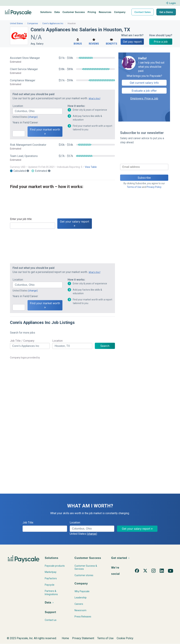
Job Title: (28, 523)
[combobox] (38, 111)
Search (105, 346)
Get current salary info (144, 83)
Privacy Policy (154, 187)
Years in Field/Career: (25, 122)
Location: (18, 106)
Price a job (161, 42)
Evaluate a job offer (144, 91)
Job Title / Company (22, 341)
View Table (91, 167)
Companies (33, 23)
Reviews (94, 41)
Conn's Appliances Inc (53, 23)
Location (57, 341)
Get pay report (132, 42)
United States (16, 23)
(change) (33, 117)
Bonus (78, 41)
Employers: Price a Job (144, 98)
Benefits (112, 41)
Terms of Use (134, 187)
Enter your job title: (21, 219)
